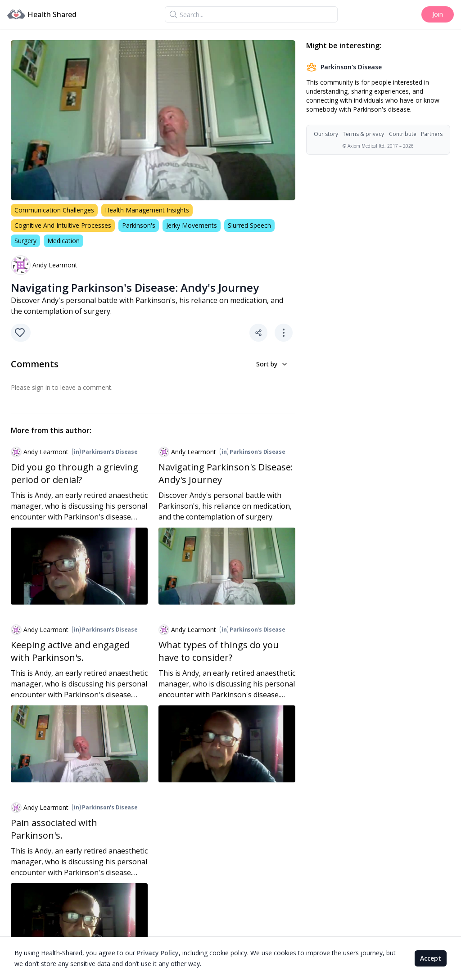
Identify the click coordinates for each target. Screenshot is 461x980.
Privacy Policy (158, 953)
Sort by (272, 364)
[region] (153, 120)
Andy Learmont (55, 265)
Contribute (403, 134)
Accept (431, 958)
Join (438, 14)
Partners (432, 134)
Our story (326, 134)
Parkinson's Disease (105, 452)
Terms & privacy (363, 134)
